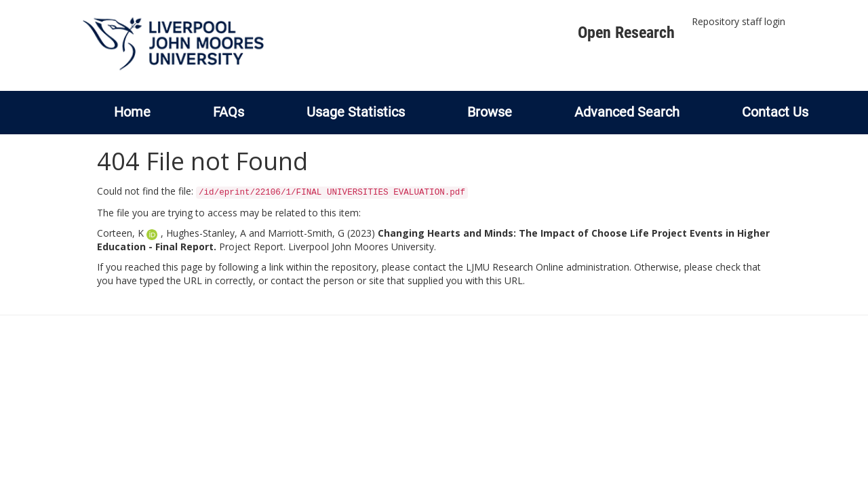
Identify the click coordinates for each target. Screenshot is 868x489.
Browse (490, 112)
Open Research (626, 33)
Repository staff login (738, 21)
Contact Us (775, 112)
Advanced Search (627, 112)
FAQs (229, 112)
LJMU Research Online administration (548, 267)
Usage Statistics (356, 112)
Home (132, 112)
